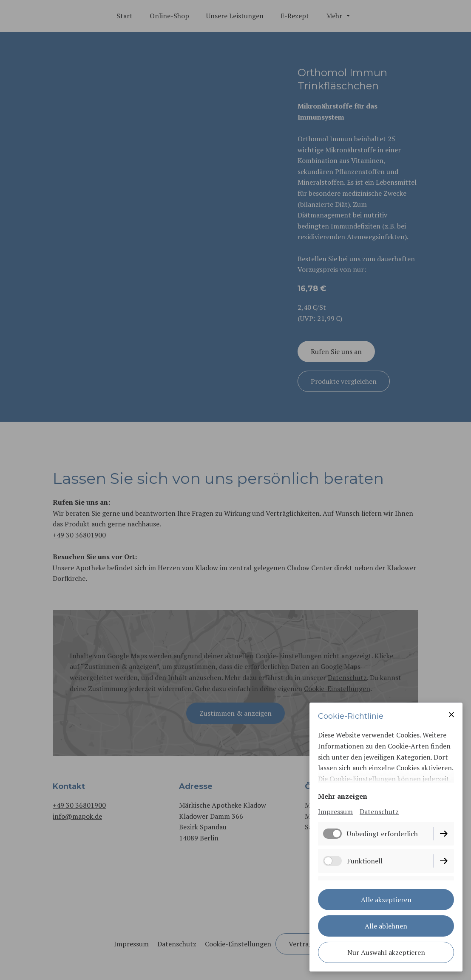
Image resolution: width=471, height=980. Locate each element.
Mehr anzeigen (343, 796)
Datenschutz (379, 811)
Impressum (335, 811)
